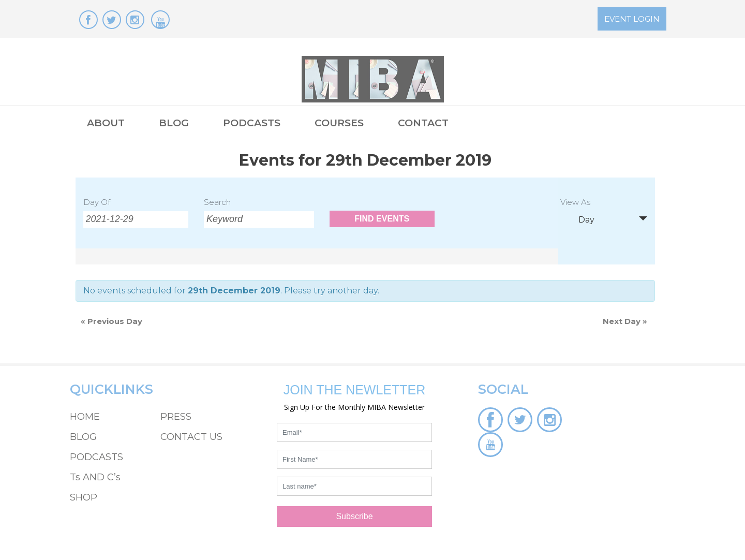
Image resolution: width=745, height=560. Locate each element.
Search (217, 202)
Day (580, 219)
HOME (85, 417)
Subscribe (354, 516)
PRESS (176, 417)
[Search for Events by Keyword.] (259, 219)
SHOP (84, 497)
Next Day (625, 321)
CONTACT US (191, 437)
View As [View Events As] (575, 203)
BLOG (174, 123)
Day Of (97, 202)
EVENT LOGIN (632, 19)
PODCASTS (252, 123)
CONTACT (423, 123)
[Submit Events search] (382, 219)
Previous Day (111, 321)
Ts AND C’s (95, 477)
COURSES (339, 123)
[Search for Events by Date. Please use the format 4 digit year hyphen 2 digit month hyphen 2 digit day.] (136, 219)
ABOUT (106, 123)
